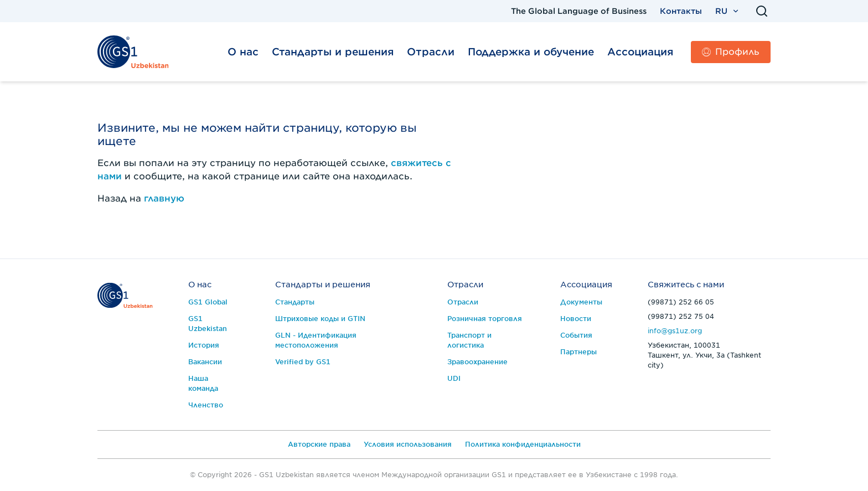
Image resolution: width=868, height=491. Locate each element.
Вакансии (205, 362)
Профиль (731, 52)
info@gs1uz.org (675, 331)
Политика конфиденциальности (523, 444)
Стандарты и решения (333, 52)
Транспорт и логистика (469, 340)
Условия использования (408, 444)
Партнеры (578, 352)
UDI (454, 378)
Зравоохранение (477, 362)
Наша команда (203, 383)
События (576, 335)
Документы (581, 302)
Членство (206, 405)
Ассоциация (640, 52)
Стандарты (295, 302)
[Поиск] (762, 11)
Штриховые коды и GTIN (320, 319)
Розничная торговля (485, 319)
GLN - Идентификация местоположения (316, 340)
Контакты (681, 11)
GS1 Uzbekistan (208, 324)
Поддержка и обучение (531, 52)
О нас (243, 52)
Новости (576, 319)
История (204, 345)
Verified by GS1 (303, 362)
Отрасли (431, 52)
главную (164, 198)
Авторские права (319, 444)
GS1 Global (208, 302)
